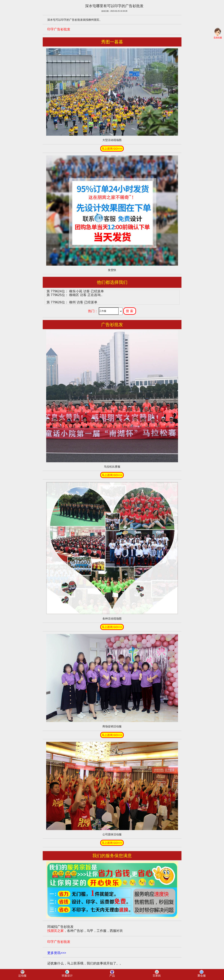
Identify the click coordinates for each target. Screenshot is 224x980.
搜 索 (130, 311)
